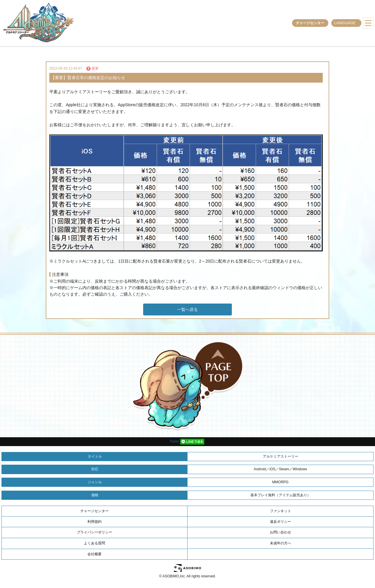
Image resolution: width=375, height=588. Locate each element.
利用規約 (94, 522)
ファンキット (281, 511)
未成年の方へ (281, 543)
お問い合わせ (281, 532)
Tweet (174, 441)
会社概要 (94, 554)
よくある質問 (94, 543)
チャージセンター (310, 23)
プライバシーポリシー (94, 532)
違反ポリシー (281, 522)
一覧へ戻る (187, 309)
